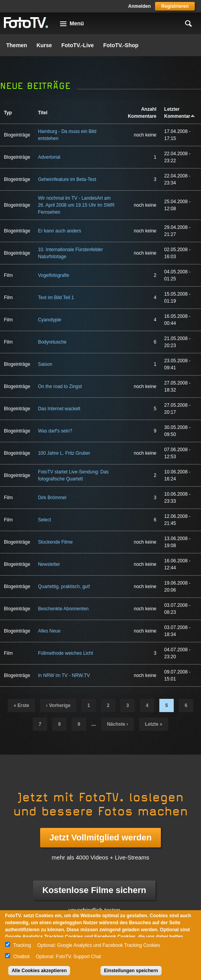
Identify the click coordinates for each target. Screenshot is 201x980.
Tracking (22, 945)
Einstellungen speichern (131, 971)
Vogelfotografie (53, 275)
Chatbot (21, 957)
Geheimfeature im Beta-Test (67, 179)
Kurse (44, 45)
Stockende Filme (55, 542)
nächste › (118, 724)
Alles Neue (49, 631)
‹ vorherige (58, 705)
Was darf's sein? (55, 431)
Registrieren (175, 6)
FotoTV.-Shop (121, 45)
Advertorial (49, 157)
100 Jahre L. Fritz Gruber (64, 453)
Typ (8, 113)
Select (44, 520)
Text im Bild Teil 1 (56, 298)
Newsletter (49, 564)
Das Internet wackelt (59, 409)
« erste (21, 705)
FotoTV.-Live (78, 45)
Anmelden (139, 6)
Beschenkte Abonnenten (63, 609)
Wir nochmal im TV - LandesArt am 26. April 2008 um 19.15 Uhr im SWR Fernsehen (76, 205)
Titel (42, 113)
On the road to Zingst (60, 386)
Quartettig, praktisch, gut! (64, 587)
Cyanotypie (49, 320)
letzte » (154, 724)
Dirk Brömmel (52, 498)
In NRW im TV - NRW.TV (64, 675)
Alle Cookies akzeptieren (39, 971)
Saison (45, 364)
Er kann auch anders (59, 231)
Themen (17, 45)
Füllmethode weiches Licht (65, 653)
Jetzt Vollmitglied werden (100, 837)
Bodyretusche (52, 342)
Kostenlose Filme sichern (94, 890)
